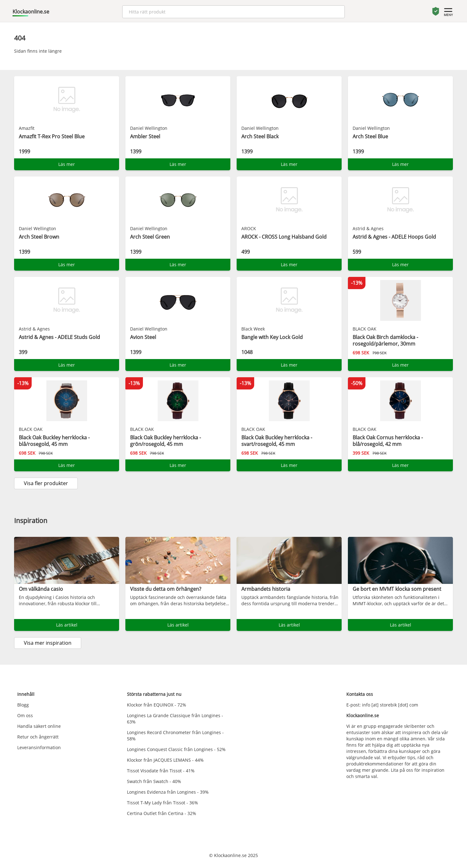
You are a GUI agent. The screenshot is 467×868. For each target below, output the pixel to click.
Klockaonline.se (31, 12)
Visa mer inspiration (48, 643)
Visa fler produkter (46, 483)
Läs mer (67, 164)
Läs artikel (67, 625)
